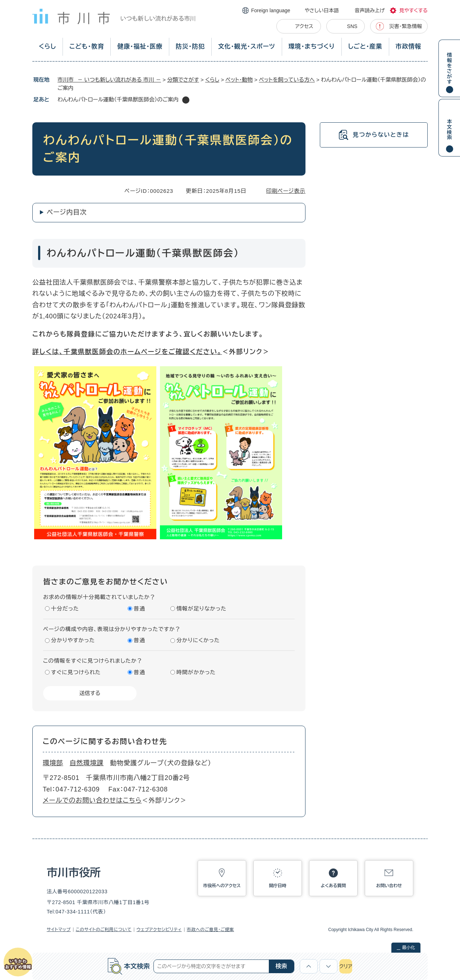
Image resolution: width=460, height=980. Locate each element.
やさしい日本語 (322, 10)
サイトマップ (59, 930)
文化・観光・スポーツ (247, 47)
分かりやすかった (73, 640)
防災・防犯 (190, 47)
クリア (346, 966)
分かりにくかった (198, 640)
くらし (47, 47)
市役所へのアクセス (222, 886)
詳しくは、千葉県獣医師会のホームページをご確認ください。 (127, 352)
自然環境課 (87, 763)
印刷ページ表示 (286, 191)
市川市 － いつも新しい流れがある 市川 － (109, 80)
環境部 (53, 763)
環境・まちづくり (311, 47)
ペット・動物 (239, 80)
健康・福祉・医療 (140, 47)
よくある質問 (333, 886)
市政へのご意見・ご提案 (211, 930)
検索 (281, 966)
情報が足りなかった (201, 609)
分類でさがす (183, 80)
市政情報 (408, 47)
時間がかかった (196, 672)
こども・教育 (87, 47)
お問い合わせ (389, 886)
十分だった (65, 609)
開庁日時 (278, 886)
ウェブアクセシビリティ (159, 930)
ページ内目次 (67, 212)
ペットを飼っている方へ (287, 80)
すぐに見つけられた (76, 672)
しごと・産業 (365, 47)
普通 (139, 609)
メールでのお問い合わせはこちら (92, 800)
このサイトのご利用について (104, 930)
